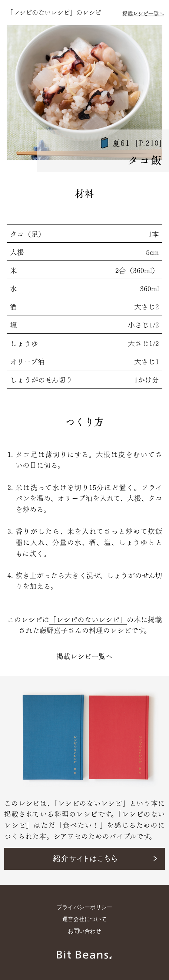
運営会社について (84, 919)
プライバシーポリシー (84, 907)
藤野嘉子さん (61, 630)
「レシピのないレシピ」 (88, 619)
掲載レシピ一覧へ (143, 13)
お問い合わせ (84, 931)
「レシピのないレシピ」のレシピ (54, 12)
